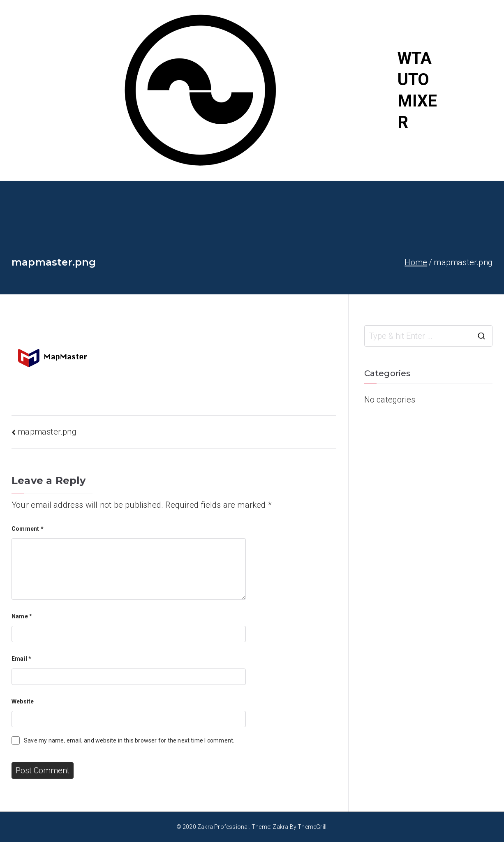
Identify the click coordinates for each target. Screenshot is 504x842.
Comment (28, 529)
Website (23, 701)
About (470, 115)
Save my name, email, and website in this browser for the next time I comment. (129, 740)
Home (470, 41)
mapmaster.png (47, 432)
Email (21, 659)
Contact (473, 140)
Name (22, 616)
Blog (467, 90)
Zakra (280, 827)
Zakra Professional (223, 827)
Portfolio (476, 66)
